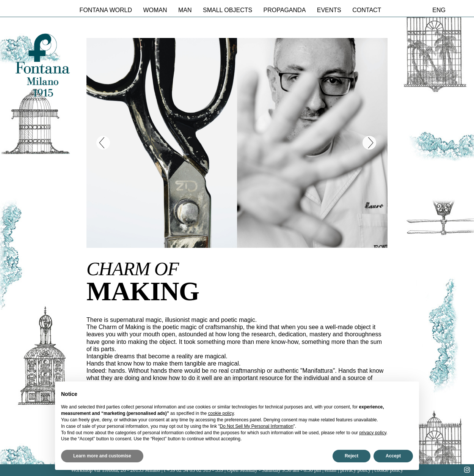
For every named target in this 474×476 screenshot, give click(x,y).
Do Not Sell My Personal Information (257, 426)
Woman (155, 10)
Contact (367, 10)
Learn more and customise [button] (102, 456)
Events (329, 10)
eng (439, 10)
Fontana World (106, 10)
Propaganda (285, 10)
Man (185, 10)
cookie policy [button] (221, 413)
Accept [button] (393, 456)
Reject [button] (352, 456)
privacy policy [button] (373, 433)
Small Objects (228, 10)
